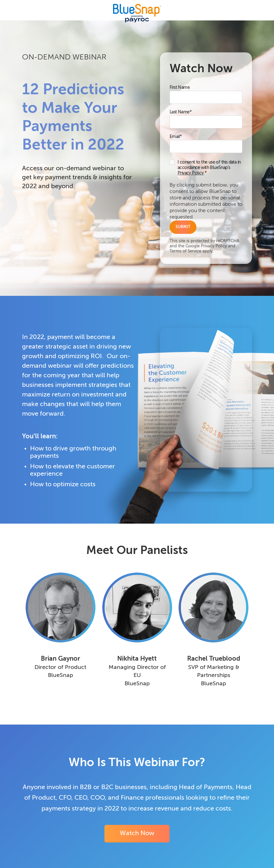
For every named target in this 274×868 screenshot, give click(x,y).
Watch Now (137, 833)
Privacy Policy (191, 173)
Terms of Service (185, 251)
